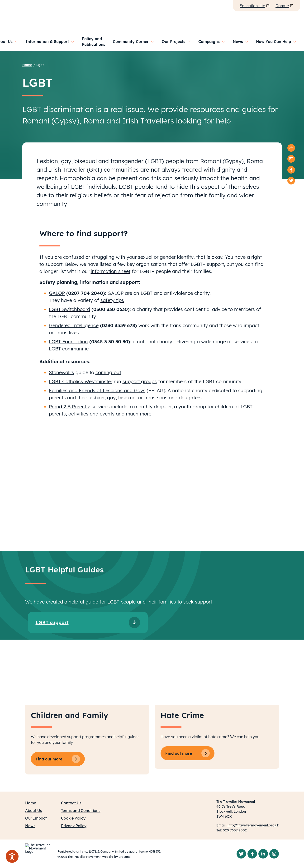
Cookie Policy (73, 818)
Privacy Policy (74, 826)
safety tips (112, 300)
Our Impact (36, 818)
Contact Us (71, 803)
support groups (140, 381)
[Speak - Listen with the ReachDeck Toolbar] (12, 856)
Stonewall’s (62, 372)
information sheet (111, 271)
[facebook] (291, 170)
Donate (285, 6)
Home (27, 65)
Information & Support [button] (47, 42)
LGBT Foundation (68, 342)
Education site (255, 6)
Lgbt (40, 65)
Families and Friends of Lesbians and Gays (97, 390)
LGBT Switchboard (69, 309)
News (30, 826)
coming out (108, 372)
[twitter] (291, 181)
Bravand (125, 857)
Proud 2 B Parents (69, 407)
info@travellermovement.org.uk (253, 825)
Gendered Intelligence (74, 325)
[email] (291, 159)
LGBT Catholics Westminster (81, 381)
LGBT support (52, 622)
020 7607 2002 (235, 830)
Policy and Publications (94, 42)
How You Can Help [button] (273, 42)
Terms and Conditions (81, 811)
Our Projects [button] (173, 42)
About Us (34, 811)
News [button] (238, 42)
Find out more (58, 759)
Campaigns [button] (209, 42)
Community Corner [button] (131, 42)
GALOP (57, 293)
